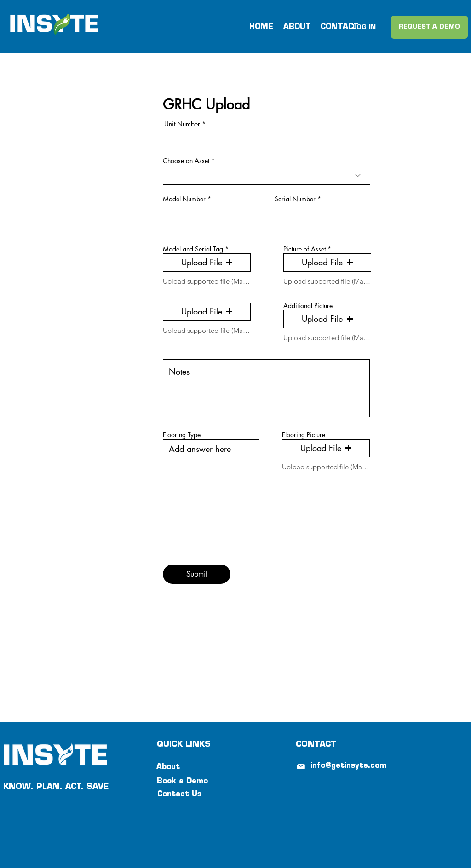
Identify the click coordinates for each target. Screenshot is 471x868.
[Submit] (197, 574)
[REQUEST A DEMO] (429, 27)
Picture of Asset (304, 249)
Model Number (184, 199)
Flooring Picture (304, 435)
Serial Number (295, 199)
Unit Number (182, 124)
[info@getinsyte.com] (353, 766)
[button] (207, 263)
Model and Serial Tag (193, 249)
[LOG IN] (364, 28)
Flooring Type (182, 435)
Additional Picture (308, 306)
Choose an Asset (186, 161)
